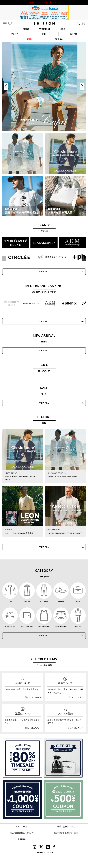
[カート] (83, 24)
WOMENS (45, 29)
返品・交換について (66, 827)
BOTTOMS (44, 601)
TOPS (10, 601)
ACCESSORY (10, 627)
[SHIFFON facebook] (54, 847)
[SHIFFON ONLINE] (44, 23)
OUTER (27, 601)
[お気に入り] (10, 24)
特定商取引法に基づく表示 (66, 833)
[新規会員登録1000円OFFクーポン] (23, 799)
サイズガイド (22, 827)
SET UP (78, 627)
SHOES (61, 601)
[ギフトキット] (63, 758)
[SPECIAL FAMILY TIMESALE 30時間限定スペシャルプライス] (23, 758)
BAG (78, 601)
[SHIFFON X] (41, 847)
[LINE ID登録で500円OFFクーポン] (63, 799)
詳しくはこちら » (33, 697)
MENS (26, 29)
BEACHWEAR (61, 627)
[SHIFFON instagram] (35, 847)
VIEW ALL (44, 350)
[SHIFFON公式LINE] (48, 847)
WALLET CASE (27, 627)
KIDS (62, 29)
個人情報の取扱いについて (22, 833)
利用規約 (22, 839)
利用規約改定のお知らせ (44, 2)
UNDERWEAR (44, 627)
